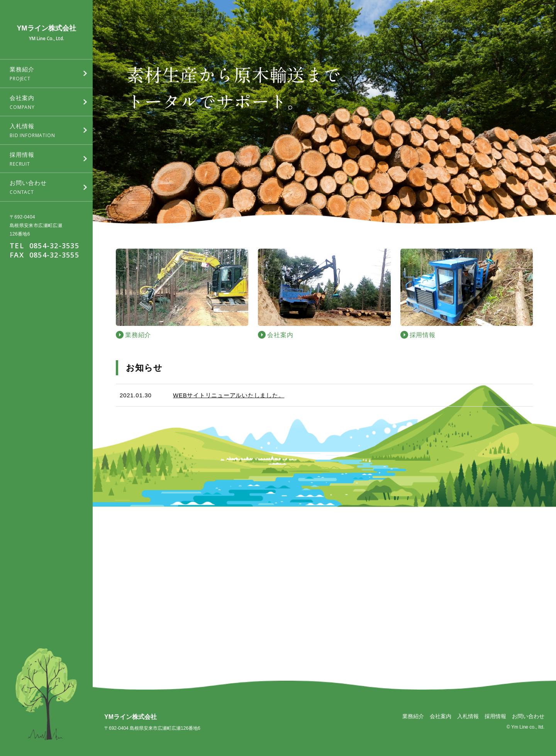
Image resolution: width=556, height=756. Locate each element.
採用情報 (495, 716)
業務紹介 (413, 716)
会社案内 (441, 716)
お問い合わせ (528, 716)
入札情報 (468, 716)
